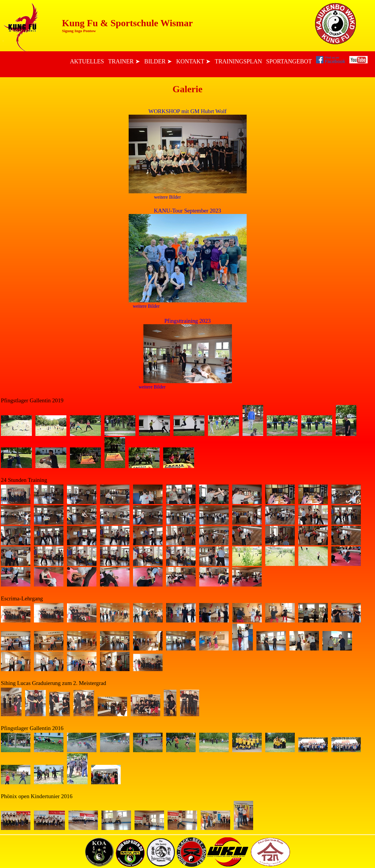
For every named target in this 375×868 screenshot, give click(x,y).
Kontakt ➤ (193, 61)
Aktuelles (87, 61)
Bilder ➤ (158, 61)
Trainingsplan (238, 61)
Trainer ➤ (124, 61)
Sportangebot (289, 61)
